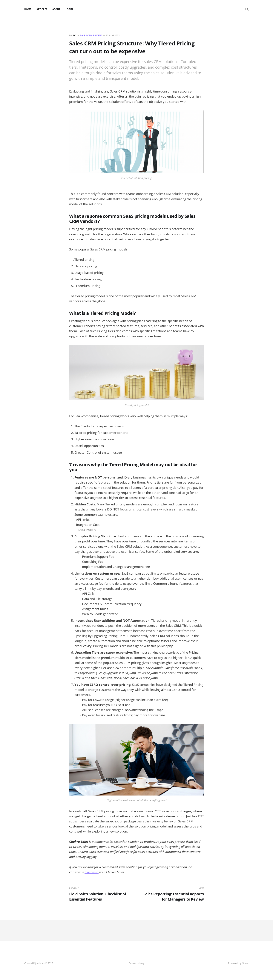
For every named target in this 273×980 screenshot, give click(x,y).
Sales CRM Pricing (91, 35)
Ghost (245, 963)
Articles (42, 9)
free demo (92, 872)
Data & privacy (136, 963)
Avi (74, 35)
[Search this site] (247, 9)
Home (28, 9)
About (56, 9)
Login (69, 9)
